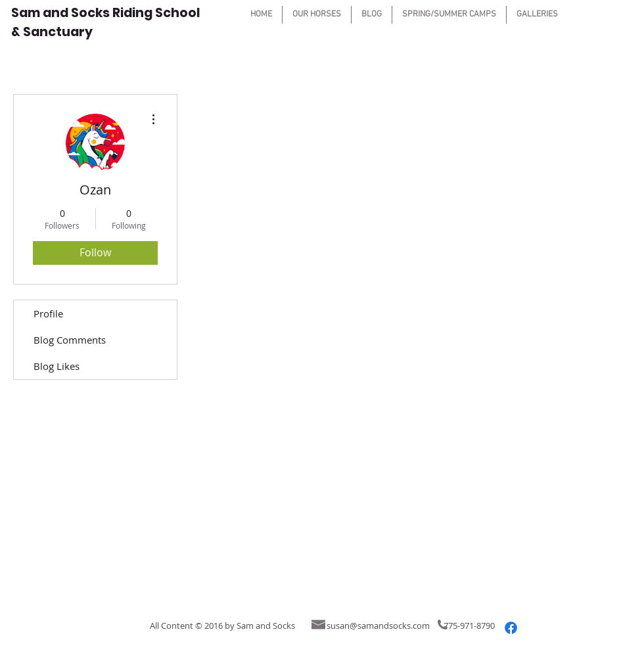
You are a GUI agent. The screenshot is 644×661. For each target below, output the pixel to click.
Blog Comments (70, 340)
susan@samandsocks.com (378, 626)
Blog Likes (57, 366)
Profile (48, 313)
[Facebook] (511, 628)
